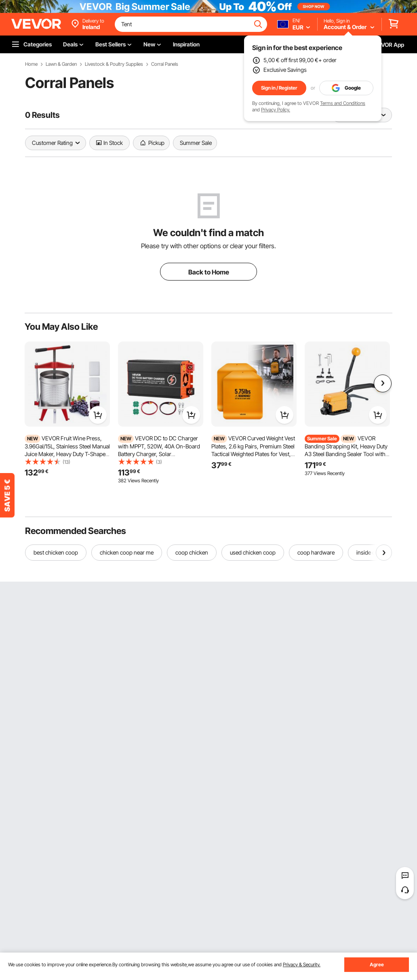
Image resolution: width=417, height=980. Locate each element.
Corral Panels (165, 64)
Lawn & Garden (61, 64)
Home (31, 64)
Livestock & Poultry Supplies (114, 64)
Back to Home (209, 272)
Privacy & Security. (302, 964)
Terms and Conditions (343, 103)
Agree (377, 964)
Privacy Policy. (276, 110)
